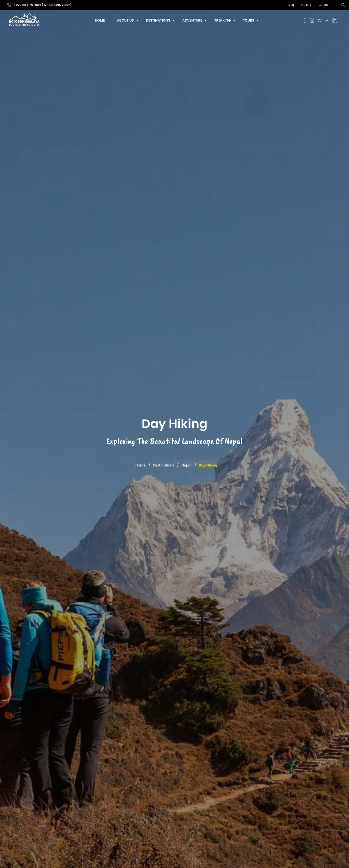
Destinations (158, 20)
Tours (248, 20)
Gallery (306, 5)
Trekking (222, 20)
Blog (291, 5)
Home (100, 20)
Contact (324, 5)
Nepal (186, 465)
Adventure (192, 20)
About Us (125, 20)
